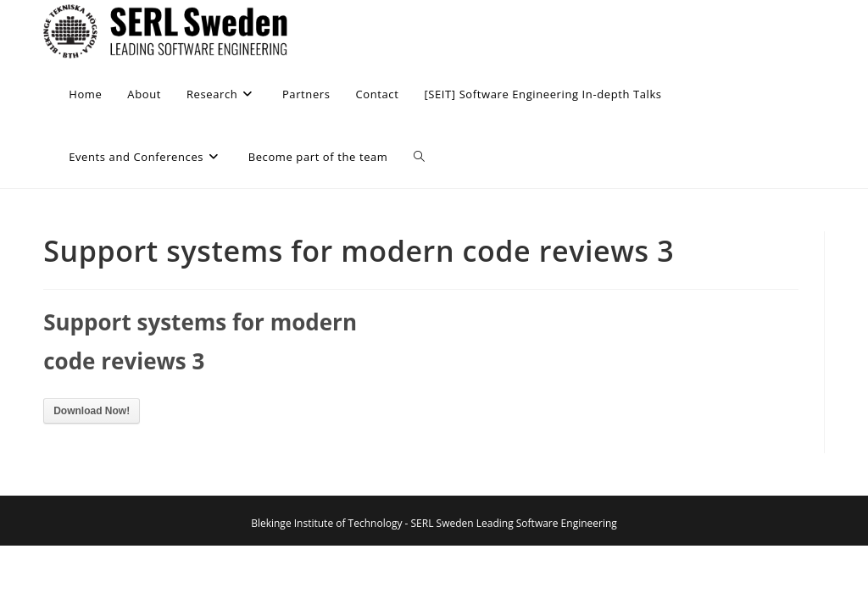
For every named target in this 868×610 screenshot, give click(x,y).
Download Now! (92, 411)
